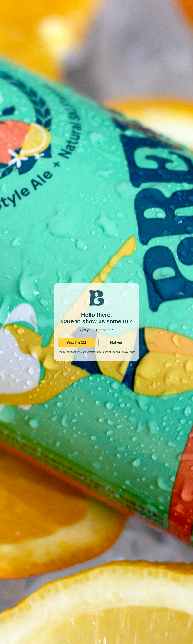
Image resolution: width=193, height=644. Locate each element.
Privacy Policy (127, 352)
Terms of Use (109, 352)
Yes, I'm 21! (76, 342)
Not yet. (117, 342)
